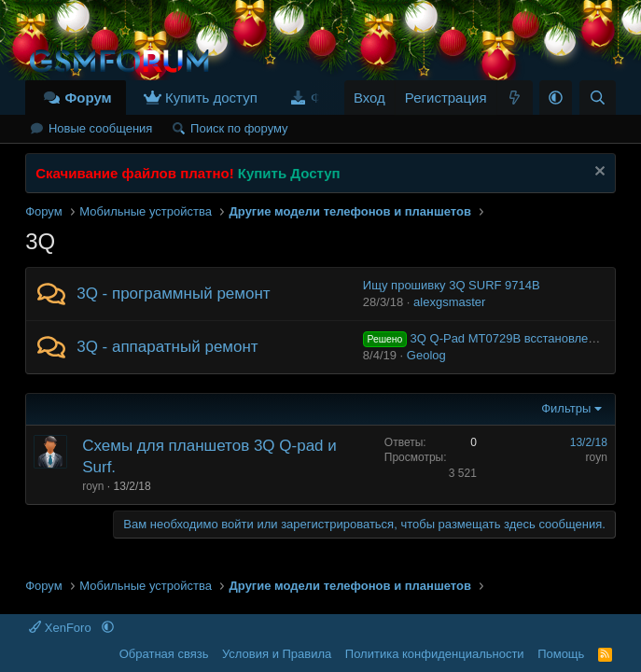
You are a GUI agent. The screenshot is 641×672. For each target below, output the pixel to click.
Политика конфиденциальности (435, 654)
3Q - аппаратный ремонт (167, 347)
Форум (88, 98)
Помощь (561, 654)
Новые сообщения (101, 128)
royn (93, 486)
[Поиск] (598, 98)
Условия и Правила (277, 654)
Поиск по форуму (239, 128)
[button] (556, 98)
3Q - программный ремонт (173, 294)
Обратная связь (164, 654)
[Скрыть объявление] (598, 173)
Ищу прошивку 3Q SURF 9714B (452, 285)
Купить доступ (211, 98)
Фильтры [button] (566, 408)
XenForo (62, 628)
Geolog (426, 355)
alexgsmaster (449, 302)
